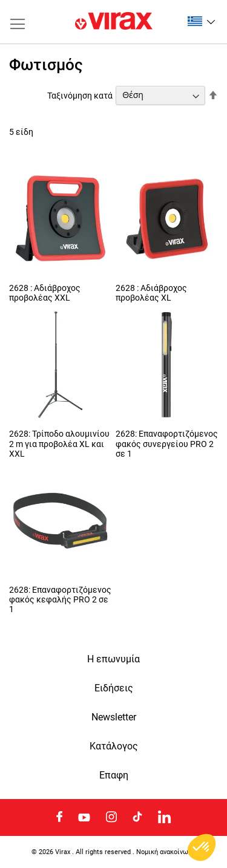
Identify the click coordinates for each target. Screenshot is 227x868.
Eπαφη (114, 775)
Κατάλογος (114, 746)
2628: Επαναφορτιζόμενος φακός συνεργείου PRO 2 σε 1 (167, 443)
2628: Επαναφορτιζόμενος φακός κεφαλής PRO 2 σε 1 (60, 599)
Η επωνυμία (113, 659)
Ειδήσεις (114, 688)
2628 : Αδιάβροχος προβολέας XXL (45, 293)
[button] (201, 21)
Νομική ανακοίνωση (166, 852)
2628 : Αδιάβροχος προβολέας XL (151, 293)
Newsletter (114, 717)
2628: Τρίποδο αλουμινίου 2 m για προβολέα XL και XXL (59, 443)
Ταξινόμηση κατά (80, 95)
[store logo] (114, 22)
